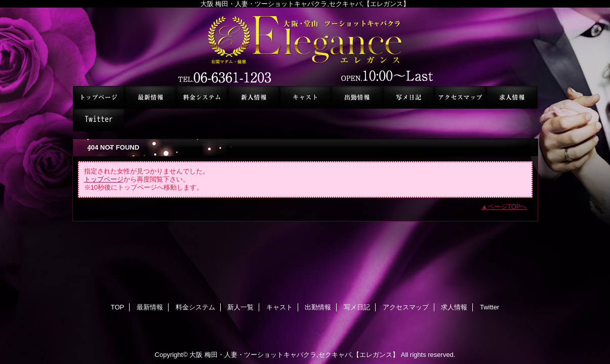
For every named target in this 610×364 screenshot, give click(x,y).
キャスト (305, 97)
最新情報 (150, 97)
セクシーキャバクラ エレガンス (305, 47)
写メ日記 (409, 97)
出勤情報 (357, 97)
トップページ (104, 179)
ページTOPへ (507, 207)
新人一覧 (254, 97)
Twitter (99, 120)
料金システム (202, 97)
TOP (99, 97)
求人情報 (512, 97)
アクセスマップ (460, 97)
